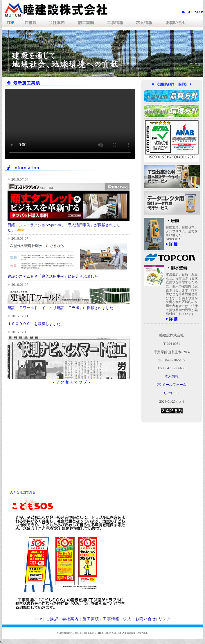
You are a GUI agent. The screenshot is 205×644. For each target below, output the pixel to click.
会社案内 (70, 619)
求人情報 (172, 376)
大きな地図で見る (23, 492)
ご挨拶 (52, 619)
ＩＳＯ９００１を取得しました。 (36, 324)
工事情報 (111, 619)
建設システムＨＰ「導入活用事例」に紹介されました (53, 276)
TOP (38, 619)
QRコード (172, 393)
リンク (165, 619)
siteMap (195, 12)
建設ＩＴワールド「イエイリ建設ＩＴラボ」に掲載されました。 (62, 308)
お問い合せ (146, 619)
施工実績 (91, 619)
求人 (127, 619)
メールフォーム (174, 385)
